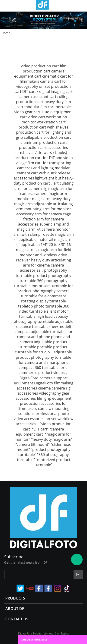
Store (82, 6)
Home (6, 33)
